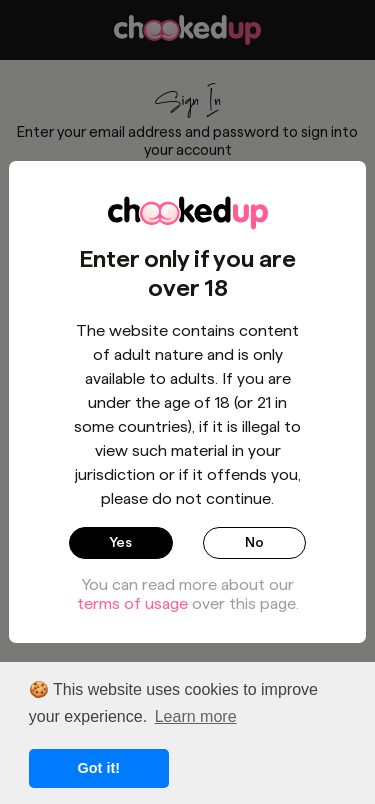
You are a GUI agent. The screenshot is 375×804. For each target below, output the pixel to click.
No (254, 542)
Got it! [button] (99, 768)
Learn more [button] (196, 716)
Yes (120, 542)
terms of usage (132, 603)
